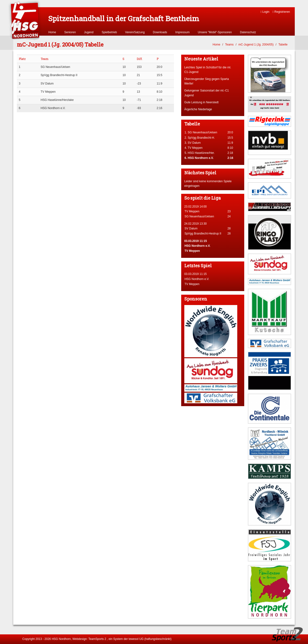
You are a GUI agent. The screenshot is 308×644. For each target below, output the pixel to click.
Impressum (183, 32)
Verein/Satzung (135, 32)
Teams (229, 45)
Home (52, 32)
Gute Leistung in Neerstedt (202, 102)
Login (265, 12)
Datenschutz (248, 32)
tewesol (134, 639)
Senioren (70, 32)
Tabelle (283, 45)
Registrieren (281, 12)
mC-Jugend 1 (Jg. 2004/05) (256, 45)
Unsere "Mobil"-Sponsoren (215, 32)
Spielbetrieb (109, 32)
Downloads (160, 32)
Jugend (89, 32)
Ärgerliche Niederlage (198, 109)
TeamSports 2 (97, 639)
